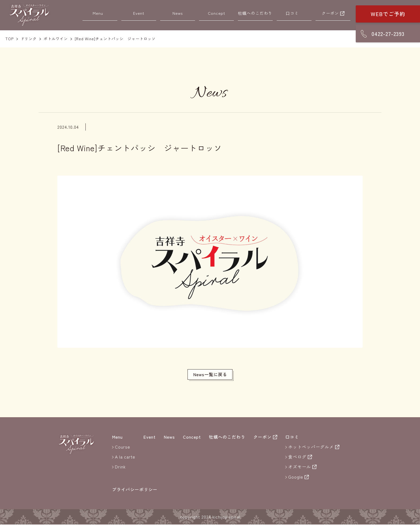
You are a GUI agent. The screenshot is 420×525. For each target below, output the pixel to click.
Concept (217, 13)
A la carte (125, 457)
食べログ (297, 457)
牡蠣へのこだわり (255, 13)
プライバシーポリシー (135, 490)
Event (139, 13)
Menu (98, 13)
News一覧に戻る (210, 375)
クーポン (330, 13)
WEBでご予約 (388, 14)
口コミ (292, 13)
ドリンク (29, 39)
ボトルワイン (56, 39)
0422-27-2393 (388, 34)
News (178, 13)
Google (296, 477)
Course (123, 447)
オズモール (300, 467)
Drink (120, 467)
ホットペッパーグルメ (311, 447)
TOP (10, 39)
